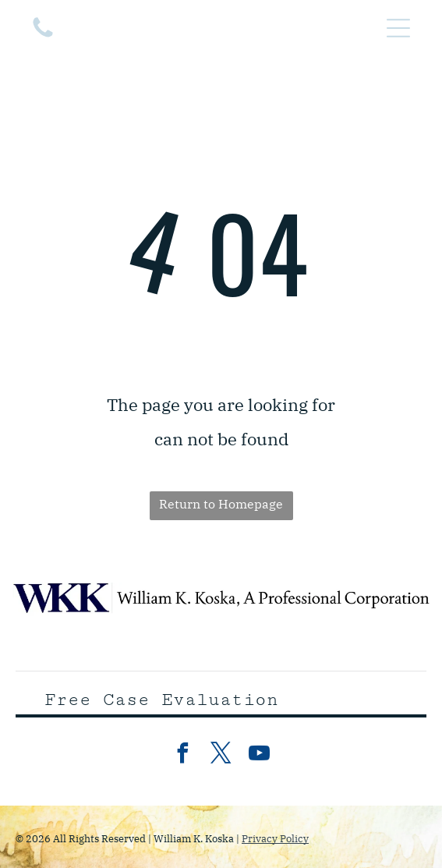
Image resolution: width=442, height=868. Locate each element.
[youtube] (260, 755)
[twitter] (221, 755)
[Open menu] (398, 28)
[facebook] (183, 755)
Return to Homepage (221, 504)
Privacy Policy (275, 839)
